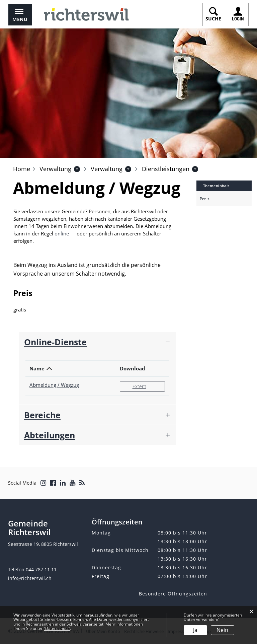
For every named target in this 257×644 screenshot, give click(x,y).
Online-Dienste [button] (55, 342)
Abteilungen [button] (50, 435)
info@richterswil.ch (30, 578)
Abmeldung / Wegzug (54, 385)
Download (133, 368)
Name (37, 368)
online (65, 233)
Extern (149, 386)
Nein (222, 630)
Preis (205, 199)
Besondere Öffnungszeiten (173, 594)
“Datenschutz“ (57, 628)
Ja (195, 630)
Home (22, 169)
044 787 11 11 (41, 569)
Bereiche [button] (42, 415)
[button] (55, 169)
